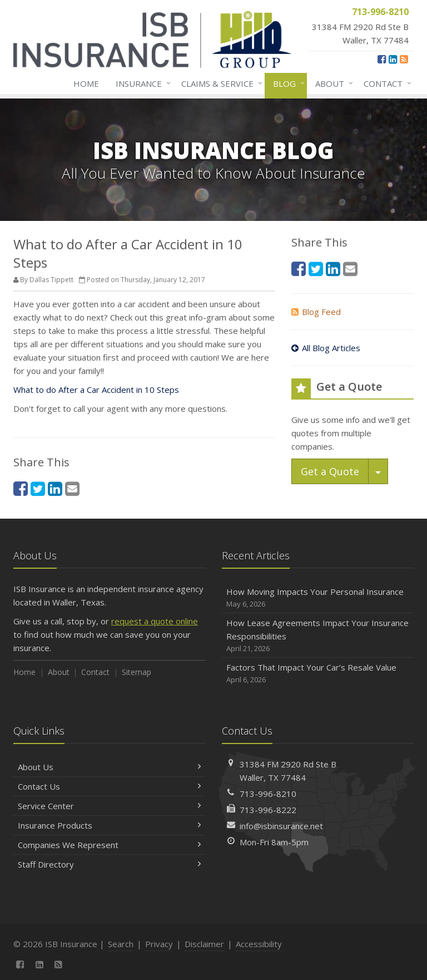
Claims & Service (220, 83)
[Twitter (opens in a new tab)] (38, 488)
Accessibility (259, 944)
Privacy (159, 944)
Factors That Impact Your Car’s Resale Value (318, 674)
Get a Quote (330, 471)
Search (121, 944)
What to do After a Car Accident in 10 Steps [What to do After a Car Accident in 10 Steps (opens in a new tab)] (96, 390)
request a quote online (155, 621)
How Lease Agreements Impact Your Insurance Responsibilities (318, 636)
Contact (385, 83)
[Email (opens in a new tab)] (72, 488)
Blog (287, 83)
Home (86, 83)
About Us (109, 767)
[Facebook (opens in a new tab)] (382, 59)
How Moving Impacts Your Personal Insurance (318, 598)
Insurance (141, 83)
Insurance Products (109, 825)
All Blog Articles (326, 348)
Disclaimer (204, 944)
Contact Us (109, 786)
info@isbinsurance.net (281, 826)
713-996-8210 (268, 794)
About (332, 83)
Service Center (109, 806)
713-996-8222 (268, 810)
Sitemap (136, 672)
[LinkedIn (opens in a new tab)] (393, 59)
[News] (404, 59)
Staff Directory (109, 864)
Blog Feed (316, 312)
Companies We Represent (109, 845)
